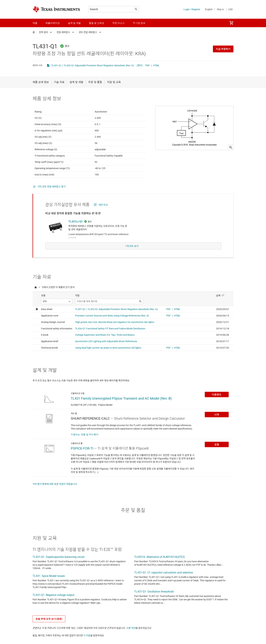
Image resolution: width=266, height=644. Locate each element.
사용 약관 (131, 635)
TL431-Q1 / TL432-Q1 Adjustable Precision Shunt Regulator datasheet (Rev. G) (93, 65)
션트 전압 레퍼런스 (88, 32)
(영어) (140, 65)
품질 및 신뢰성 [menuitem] (97, 23)
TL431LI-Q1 (76, 230)
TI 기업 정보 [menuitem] (139, 23)
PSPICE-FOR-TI (82, 455)
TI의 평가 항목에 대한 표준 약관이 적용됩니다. (55, 491)
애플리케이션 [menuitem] (53, 23)
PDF (148, 65)
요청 (217, 451)
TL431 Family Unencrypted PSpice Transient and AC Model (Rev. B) (121, 405)
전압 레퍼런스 (63, 32)
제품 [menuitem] (35, 23)
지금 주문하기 (223, 49)
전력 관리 (44, 32)
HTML (156, 65)
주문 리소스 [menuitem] (118, 23)
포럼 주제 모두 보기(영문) (49, 626)
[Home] (56, 9)
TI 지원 (87, 642)
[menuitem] (231, 23)
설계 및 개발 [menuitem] (74, 23)
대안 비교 (103, 213)
